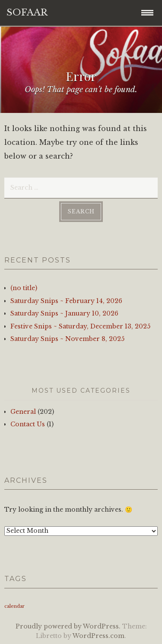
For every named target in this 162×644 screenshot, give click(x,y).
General (23, 412)
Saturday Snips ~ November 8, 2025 (67, 339)
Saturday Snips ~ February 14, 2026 (66, 301)
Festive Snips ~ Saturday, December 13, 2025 (80, 326)
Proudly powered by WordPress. (68, 626)
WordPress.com (98, 636)
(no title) (24, 288)
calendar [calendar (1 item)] (14, 606)
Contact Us (28, 424)
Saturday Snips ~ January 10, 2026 (64, 313)
